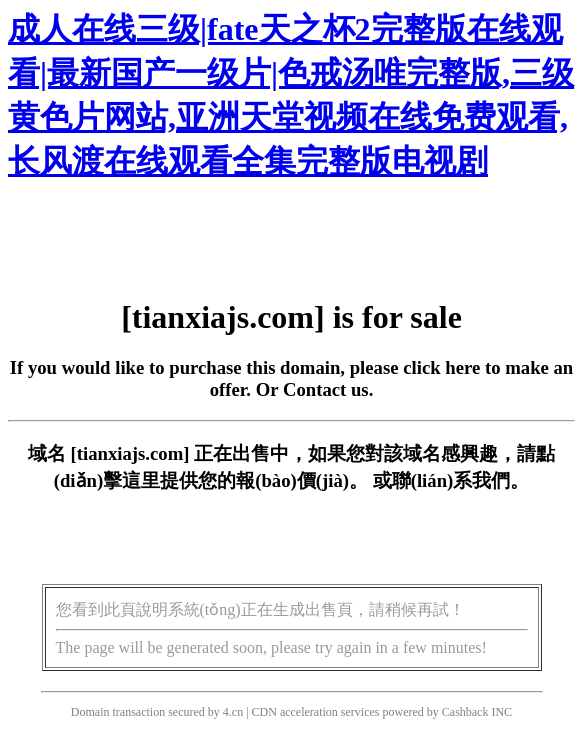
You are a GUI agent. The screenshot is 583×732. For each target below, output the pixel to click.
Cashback (465, 712)
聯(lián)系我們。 (461, 480)
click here (441, 367)
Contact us (326, 389)
